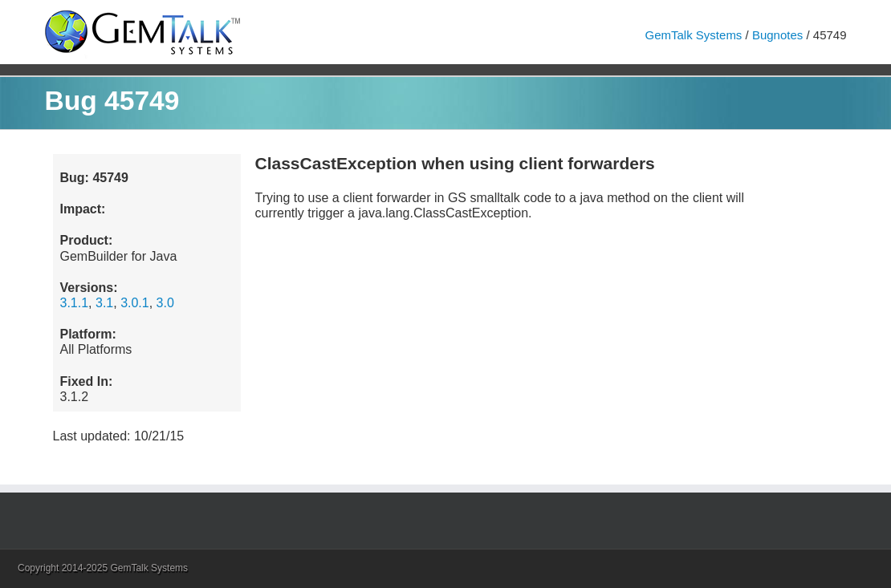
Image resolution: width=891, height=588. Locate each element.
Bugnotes (777, 35)
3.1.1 (75, 303)
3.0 (165, 303)
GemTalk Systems (694, 35)
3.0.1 (135, 303)
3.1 (104, 303)
